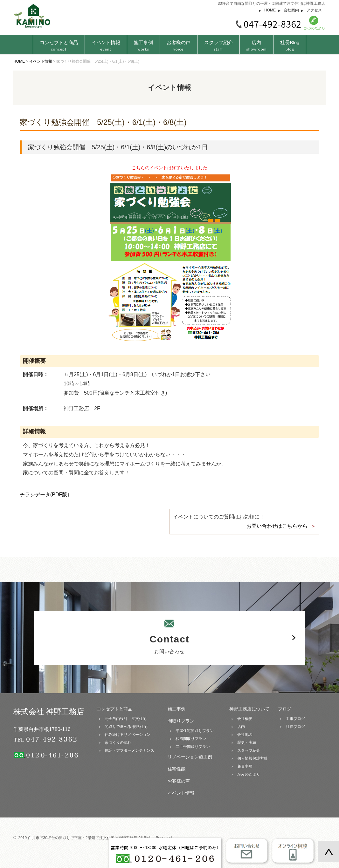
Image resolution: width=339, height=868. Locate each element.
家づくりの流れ (118, 743)
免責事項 (245, 766)
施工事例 (143, 46)
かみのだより (249, 774)
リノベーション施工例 (190, 757)
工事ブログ (295, 719)
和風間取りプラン (191, 739)
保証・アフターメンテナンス (129, 750)
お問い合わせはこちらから (277, 526)
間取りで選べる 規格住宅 (126, 727)
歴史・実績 (247, 743)
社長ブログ (295, 727)
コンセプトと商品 (114, 709)
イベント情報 (106, 46)
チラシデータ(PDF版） (46, 495)
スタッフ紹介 (218, 46)
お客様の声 (179, 46)
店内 (257, 46)
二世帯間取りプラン (193, 747)
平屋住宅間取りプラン (195, 731)
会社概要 (245, 719)
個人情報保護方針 (253, 758)
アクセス (314, 10)
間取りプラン (181, 721)
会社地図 (245, 735)
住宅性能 (176, 769)
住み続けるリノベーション (128, 735)
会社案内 (291, 10)
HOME (270, 10)
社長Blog (290, 46)
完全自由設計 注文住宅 (126, 719)
